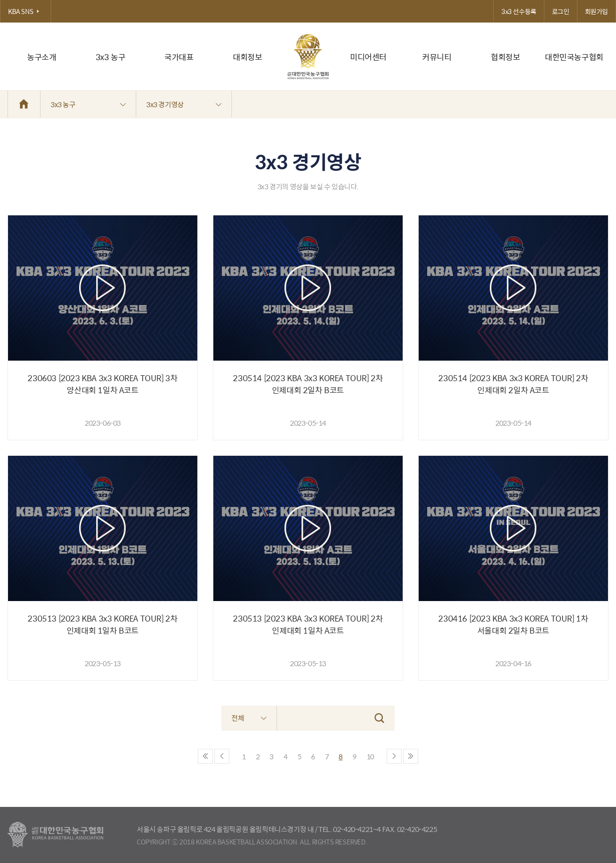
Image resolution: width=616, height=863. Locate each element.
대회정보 (247, 57)
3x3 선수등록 (519, 11)
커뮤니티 (437, 57)
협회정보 (505, 57)
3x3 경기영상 (184, 104)
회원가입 (596, 11)
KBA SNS (26, 11)
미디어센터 (368, 57)
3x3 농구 (111, 57)
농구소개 (42, 57)
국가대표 (179, 57)
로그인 (561, 11)
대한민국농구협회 (574, 57)
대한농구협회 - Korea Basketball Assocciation (55, 835)
